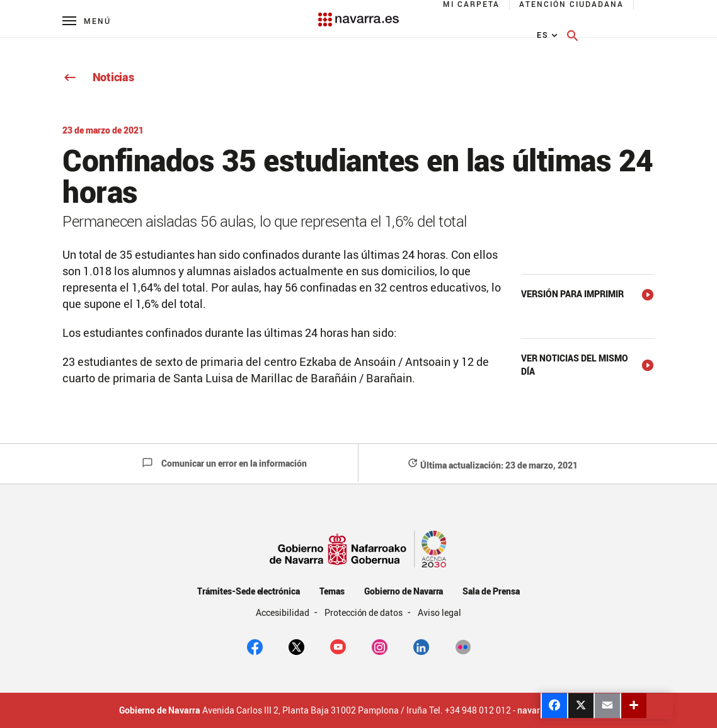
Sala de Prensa (491, 591)
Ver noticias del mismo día (575, 365)
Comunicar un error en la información (224, 463)
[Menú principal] (87, 20)
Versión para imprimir (572, 294)
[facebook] (255, 646)
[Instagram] (380, 646)
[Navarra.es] (358, 13)
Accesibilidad (284, 612)
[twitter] (296, 646)
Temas (332, 591)
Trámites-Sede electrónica (249, 591)
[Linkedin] (421, 646)
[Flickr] (463, 646)
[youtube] (338, 646)
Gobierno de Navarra (404, 591)
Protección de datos (364, 612)
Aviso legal (439, 612)
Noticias (98, 77)
